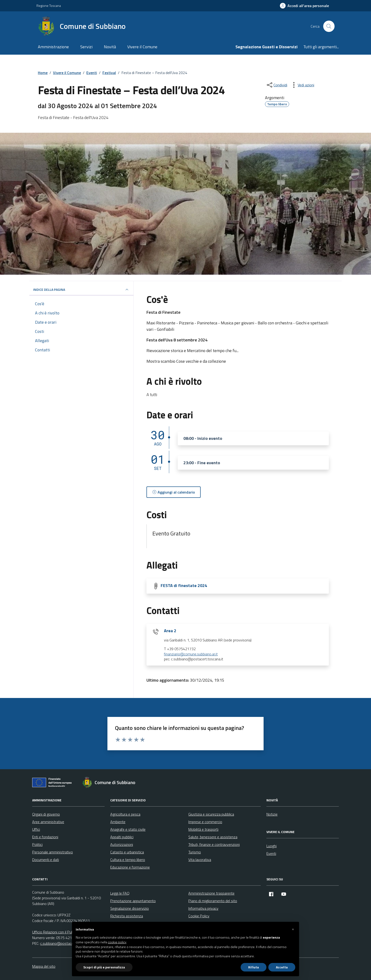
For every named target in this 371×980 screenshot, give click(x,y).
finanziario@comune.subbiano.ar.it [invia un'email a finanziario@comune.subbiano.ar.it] (191, 654)
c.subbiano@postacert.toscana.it (66, 943)
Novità (110, 47)
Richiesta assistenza (127, 916)
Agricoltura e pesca (125, 814)
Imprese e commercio (205, 822)
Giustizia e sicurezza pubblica (211, 814)
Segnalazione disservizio (130, 908)
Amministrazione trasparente (211, 893)
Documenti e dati (46, 860)
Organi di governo (46, 814)
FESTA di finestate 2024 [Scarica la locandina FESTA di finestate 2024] (184, 586)
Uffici (36, 829)
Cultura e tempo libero (128, 860)
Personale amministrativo (53, 852)
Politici (37, 844)
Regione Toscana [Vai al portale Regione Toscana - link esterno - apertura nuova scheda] (49, 6)
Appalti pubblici (122, 837)
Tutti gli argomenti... (321, 47)
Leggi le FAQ (120, 893)
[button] (293, 929)
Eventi (271, 853)
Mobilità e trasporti (203, 829)
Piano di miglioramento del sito (213, 901)
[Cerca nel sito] (329, 26)
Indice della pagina (81, 290)
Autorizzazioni (122, 844)
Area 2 (170, 631)
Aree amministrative (48, 822)
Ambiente (118, 822)
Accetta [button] (282, 967)
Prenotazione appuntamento (133, 901)
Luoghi (272, 846)
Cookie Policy (199, 916)
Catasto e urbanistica (127, 852)
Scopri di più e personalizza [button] (104, 967)
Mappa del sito (44, 966)
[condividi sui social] (277, 85)
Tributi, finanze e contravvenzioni (214, 844)
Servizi (86, 47)
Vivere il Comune (142, 47)
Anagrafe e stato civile (128, 829)
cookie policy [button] (117, 942)
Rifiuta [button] (254, 967)
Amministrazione (53, 47)
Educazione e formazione (130, 867)
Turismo (195, 852)
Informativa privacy (203, 908)
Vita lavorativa (200, 860)
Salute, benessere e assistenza (213, 837)
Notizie (272, 814)
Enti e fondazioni (45, 837)
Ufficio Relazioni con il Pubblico (56, 932)
